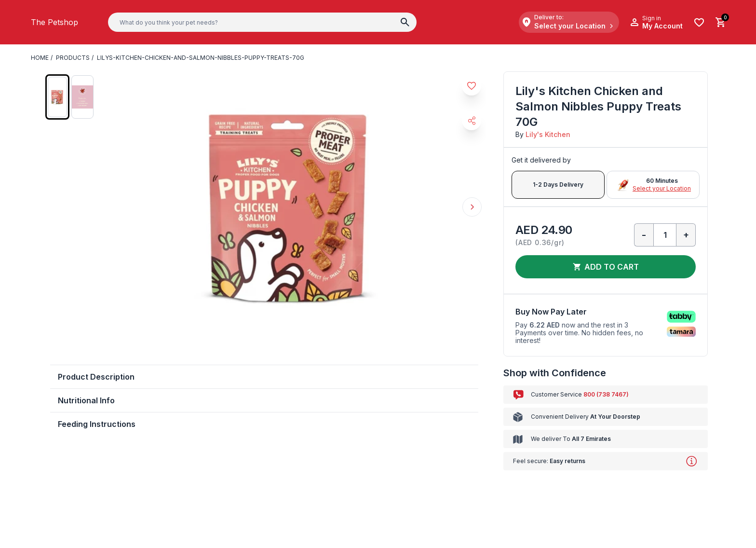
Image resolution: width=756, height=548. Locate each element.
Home (40, 58)
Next (472, 207)
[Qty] (665, 235)
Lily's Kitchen (548, 134)
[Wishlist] (699, 22)
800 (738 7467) (606, 394)
